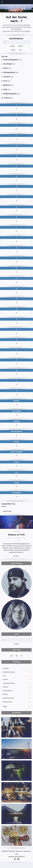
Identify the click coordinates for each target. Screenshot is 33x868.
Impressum (19, 851)
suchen (12, 46)
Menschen (6, 687)
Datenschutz (27, 851)
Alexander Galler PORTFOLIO (17, 857)
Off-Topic (5, 694)
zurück (21, 46)
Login (16, 854)
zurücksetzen (7, 511)
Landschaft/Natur (8, 691)
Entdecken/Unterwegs (9, 672)
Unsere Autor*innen (16, 563)
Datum (13, 50)
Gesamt (5, 706)
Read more (16, 556)
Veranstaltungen (7, 702)
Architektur (6, 668)
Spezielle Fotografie (8, 698)
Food (4, 676)
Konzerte (5, 679)
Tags (20, 50)
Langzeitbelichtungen (9, 683)
